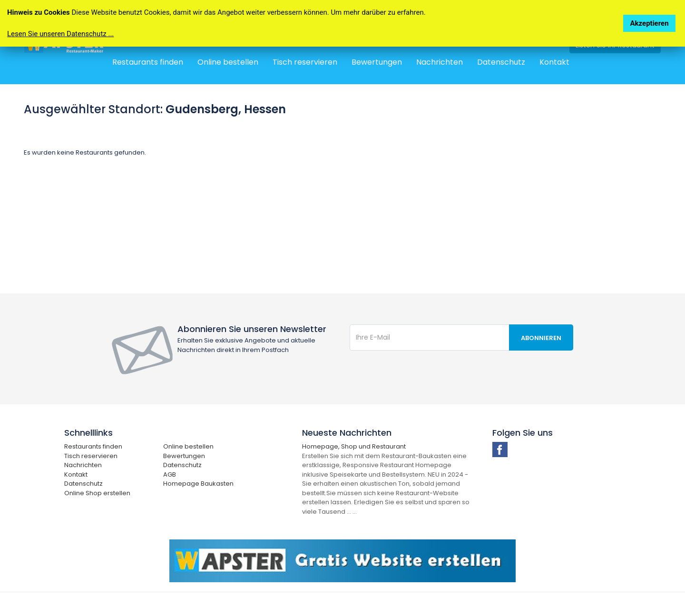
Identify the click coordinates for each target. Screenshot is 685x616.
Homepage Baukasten (198, 484)
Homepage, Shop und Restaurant (354, 446)
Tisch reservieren (305, 62)
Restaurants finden (148, 62)
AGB (170, 474)
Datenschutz (501, 62)
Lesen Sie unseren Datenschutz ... (60, 34)
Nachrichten (440, 62)
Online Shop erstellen (97, 493)
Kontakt (554, 62)
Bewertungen (377, 62)
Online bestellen (228, 62)
